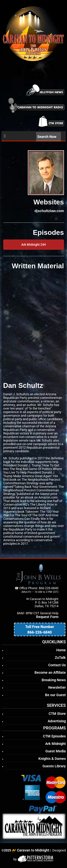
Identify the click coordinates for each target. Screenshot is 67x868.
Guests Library (54, 766)
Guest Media (56, 751)
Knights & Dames (52, 759)
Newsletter (57, 687)
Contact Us (57, 665)
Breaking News (54, 680)
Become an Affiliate (50, 672)
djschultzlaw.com (49, 211)
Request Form (47, 617)
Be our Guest (55, 695)
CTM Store (57, 714)
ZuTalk (60, 658)
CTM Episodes (54, 736)
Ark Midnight (55, 744)
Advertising (57, 721)
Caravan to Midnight (33, 850)
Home (61, 650)
